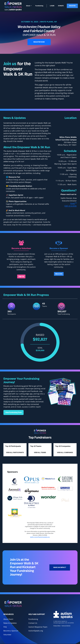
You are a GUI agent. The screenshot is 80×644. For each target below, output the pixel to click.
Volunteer (7, 635)
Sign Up (21, 276)
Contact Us (33, 623)
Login (52, 6)
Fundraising (39, 6)
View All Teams (40, 453)
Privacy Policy (57, 626)
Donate (61, 6)
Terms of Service (66, 626)
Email (73, 203)
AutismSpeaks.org (36, 631)
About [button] (28, 6)
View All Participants (15, 453)
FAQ (5, 627)
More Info (59, 274)
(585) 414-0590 (70, 206)
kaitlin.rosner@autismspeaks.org (40, 537)
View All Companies (65, 453)
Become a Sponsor (11, 631)
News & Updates (10, 623)
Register (72, 6)
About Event (8, 619)
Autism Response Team (38, 627)
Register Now (39, 42)
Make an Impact (60, 567)
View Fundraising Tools (14, 412)
